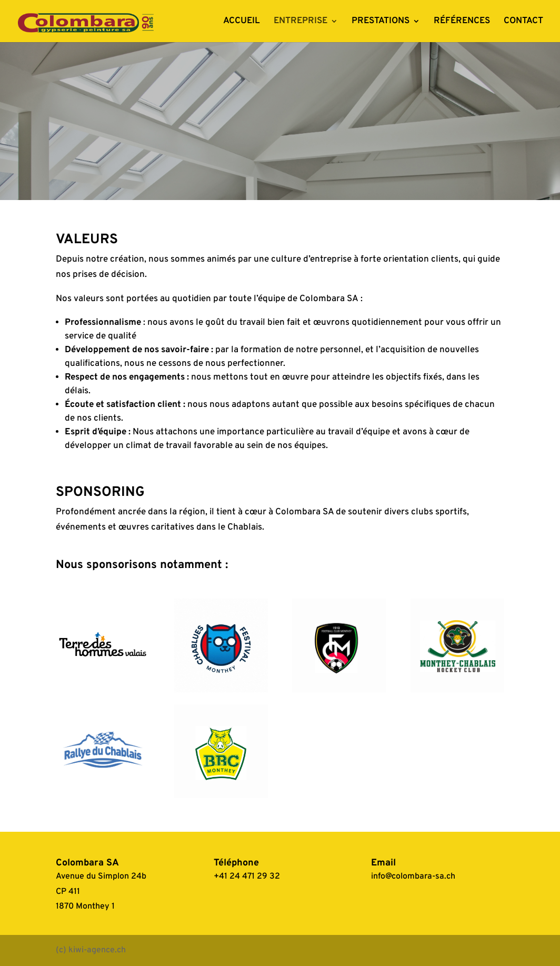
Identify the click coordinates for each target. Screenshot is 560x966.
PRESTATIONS (381, 22)
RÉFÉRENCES (462, 22)
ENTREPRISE (301, 22)
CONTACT (523, 22)
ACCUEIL (242, 22)
